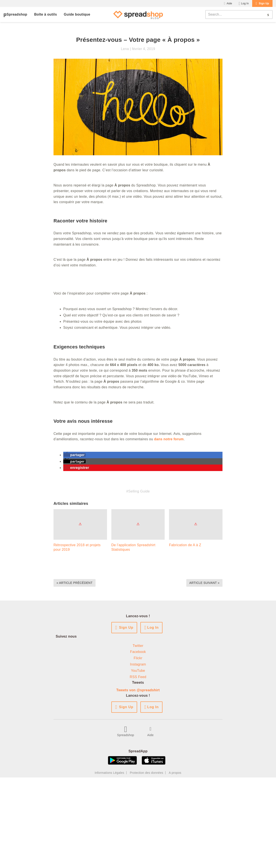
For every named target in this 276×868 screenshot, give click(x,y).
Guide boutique (77, 14)
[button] (74, 455)
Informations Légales (109, 773)
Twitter (138, 646)
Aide (229, 3)
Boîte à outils (46, 14)
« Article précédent (75, 583)
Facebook (138, 652)
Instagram (138, 664)
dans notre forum (169, 439)
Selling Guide (139, 491)
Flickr (138, 658)
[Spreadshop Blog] (138, 15)
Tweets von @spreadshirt (138, 690)
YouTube (138, 671)
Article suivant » (204, 583)
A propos (175, 773)
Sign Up (264, 3)
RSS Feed (138, 677)
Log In (245, 3)
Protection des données (146, 773)
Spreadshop (17, 14)
